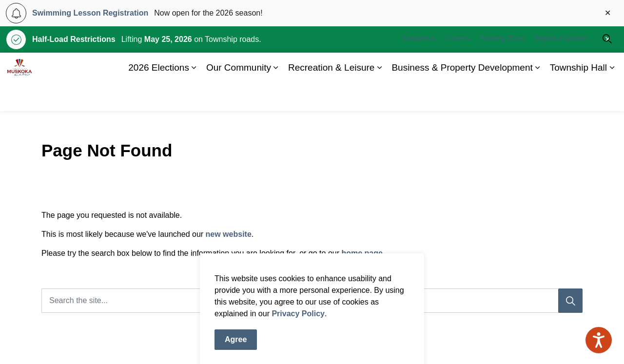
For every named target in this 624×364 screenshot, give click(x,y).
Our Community (239, 96)
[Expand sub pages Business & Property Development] (538, 96)
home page (362, 253)
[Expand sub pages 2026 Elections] (194, 96)
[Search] (570, 301)
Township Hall (578, 96)
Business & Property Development (462, 96)
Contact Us (419, 67)
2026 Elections (159, 96)
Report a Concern (562, 67)
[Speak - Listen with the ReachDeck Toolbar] (599, 340)
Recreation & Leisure (331, 96)
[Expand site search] (607, 67)
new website (229, 234)
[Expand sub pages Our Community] (276, 96)
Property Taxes (502, 67)
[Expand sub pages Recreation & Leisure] (379, 96)
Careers (458, 67)
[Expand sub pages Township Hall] (612, 96)
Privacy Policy (298, 340)
